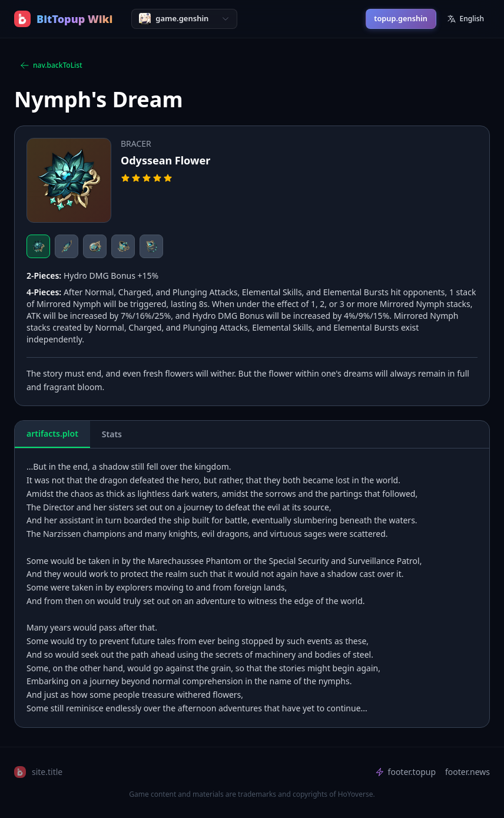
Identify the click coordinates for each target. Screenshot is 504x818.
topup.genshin (401, 18)
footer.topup (405, 772)
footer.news (467, 772)
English (465, 19)
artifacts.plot (52, 433)
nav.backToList (51, 65)
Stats (112, 434)
